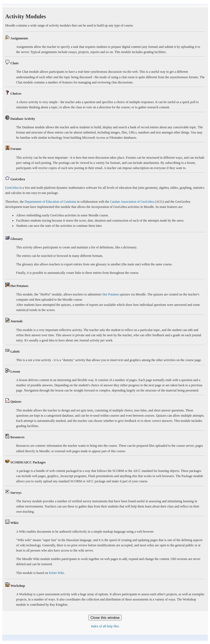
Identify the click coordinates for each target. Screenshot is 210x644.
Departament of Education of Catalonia (50, 202)
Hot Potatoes (111, 294)
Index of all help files (105, 626)
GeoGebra (12, 188)
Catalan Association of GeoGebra (132, 202)
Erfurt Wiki (56, 573)
